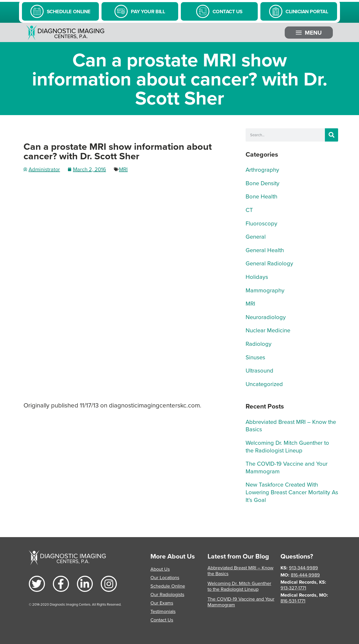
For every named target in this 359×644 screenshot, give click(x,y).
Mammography (265, 290)
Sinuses (255, 357)
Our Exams (162, 603)
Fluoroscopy (261, 223)
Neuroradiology (266, 317)
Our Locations (165, 577)
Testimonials (163, 611)
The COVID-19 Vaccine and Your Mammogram (287, 467)
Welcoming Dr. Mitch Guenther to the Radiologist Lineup (287, 446)
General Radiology (269, 263)
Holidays (257, 277)
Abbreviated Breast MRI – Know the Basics (291, 425)
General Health (265, 250)
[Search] (332, 135)
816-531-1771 (293, 601)
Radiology (259, 344)
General (256, 236)
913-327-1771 (293, 588)
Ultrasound (259, 370)
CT (249, 210)
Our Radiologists (167, 594)
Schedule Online (168, 586)
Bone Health (261, 196)
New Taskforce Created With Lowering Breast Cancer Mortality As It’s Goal (292, 492)
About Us (160, 569)
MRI (123, 169)
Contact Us (162, 620)
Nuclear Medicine (268, 330)
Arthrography (262, 169)
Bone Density (263, 183)
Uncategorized (264, 384)
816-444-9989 (305, 575)
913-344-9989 (303, 568)
